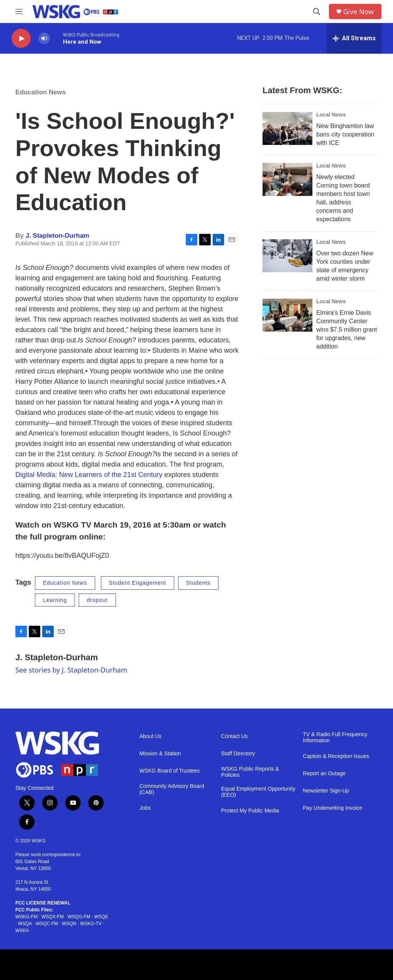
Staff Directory (238, 754)
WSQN (69, 924)
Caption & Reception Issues (336, 756)
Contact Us (234, 736)
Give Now (358, 12)
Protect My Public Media (250, 811)
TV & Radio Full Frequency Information (335, 737)
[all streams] (354, 38)
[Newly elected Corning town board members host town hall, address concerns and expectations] (287, 179)
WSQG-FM (79, 917)
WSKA (22, 931)
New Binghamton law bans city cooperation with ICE (345, 134)
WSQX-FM (53, 917)
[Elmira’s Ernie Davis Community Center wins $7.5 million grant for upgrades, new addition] (287, 315)
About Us (150, 736)
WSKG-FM (26, 917)
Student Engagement (138, 583)
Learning (55, 600)
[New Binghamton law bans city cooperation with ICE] (287, 128)
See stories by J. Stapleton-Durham (71, 670)
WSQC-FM (47, 924)
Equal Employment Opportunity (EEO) (258, 792)
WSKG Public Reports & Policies (250, 772)
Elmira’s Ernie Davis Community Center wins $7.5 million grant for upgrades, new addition (347, 330)
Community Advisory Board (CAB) (172, 789)
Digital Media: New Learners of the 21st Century (89, 475)
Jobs (145, 808)
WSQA (25, 924)
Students (198, 583)
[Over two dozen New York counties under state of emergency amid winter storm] (287, 256)
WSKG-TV (91, 924)
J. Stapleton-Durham (57, 236)
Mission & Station (160, 754)
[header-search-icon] (317, 12)
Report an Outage (324, 774)
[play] (21, 39)
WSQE (101, 917)
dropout (97, 600)
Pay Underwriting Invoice (333, 808)
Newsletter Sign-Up (326, 791)
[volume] (44, 39)
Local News (331, 115)
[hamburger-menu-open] (19, 12)
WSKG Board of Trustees (169, 771)
